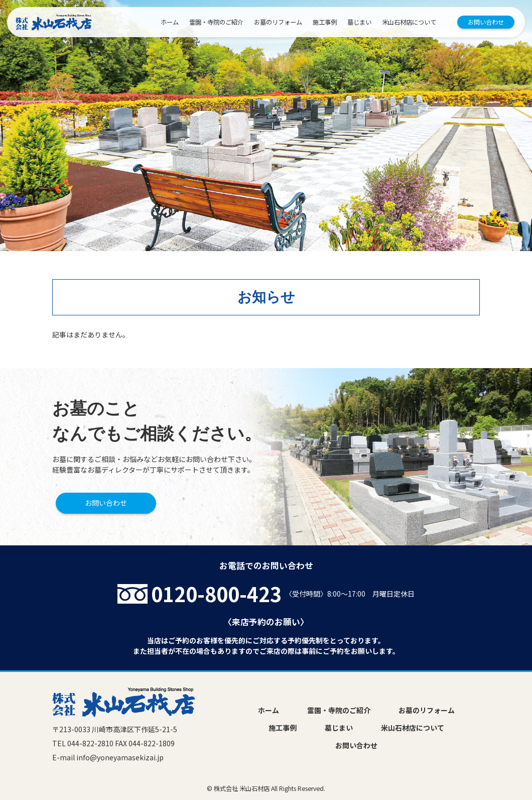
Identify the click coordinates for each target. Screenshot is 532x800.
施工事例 (325, 22)
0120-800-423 (216, 594)
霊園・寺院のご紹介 (216, 22)
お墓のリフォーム (278, 22)
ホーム (170, 22)
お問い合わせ (486, 22)
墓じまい (359, 22)
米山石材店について (409, 22)
